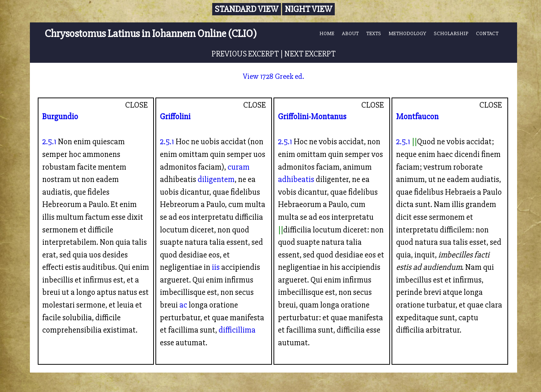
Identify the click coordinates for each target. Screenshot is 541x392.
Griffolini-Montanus (312, 117)
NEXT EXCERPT (310, 54)
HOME (327, 33)
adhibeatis (296, 179)
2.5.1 (49, 142)
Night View (308, 9)
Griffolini (175, 117)
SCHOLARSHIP (451, 33)
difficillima (237, 330)
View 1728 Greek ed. (273, 76)
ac (183, 305)
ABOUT (350, 33)
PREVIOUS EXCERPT (245, 54)
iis (216, 267)
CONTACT (487, 33)
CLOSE (137, 105)
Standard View (247, 9)
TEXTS (374, 33)
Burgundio (60, 117)
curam (239, 167)
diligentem (216, 179)
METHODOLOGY (407, 33)
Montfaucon (417, 117)
